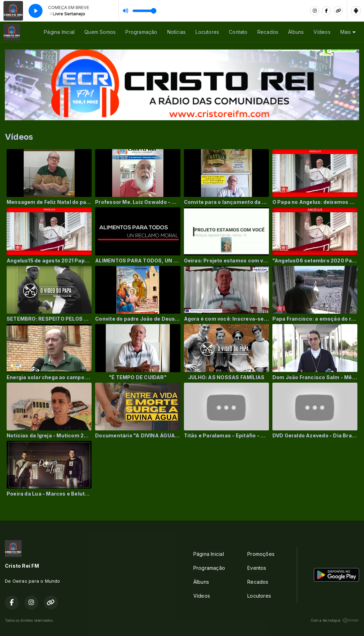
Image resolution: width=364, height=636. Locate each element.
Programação (141, 32)
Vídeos (322, 32)
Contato (238, 32)
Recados (268, 32)
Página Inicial (59, 32)
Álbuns (296, 32)
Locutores (207, 32)
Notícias (177, 32)
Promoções (261, 554)
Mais (348, 32)
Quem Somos (100, 32)
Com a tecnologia (335, 620)
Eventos (257, 568)
